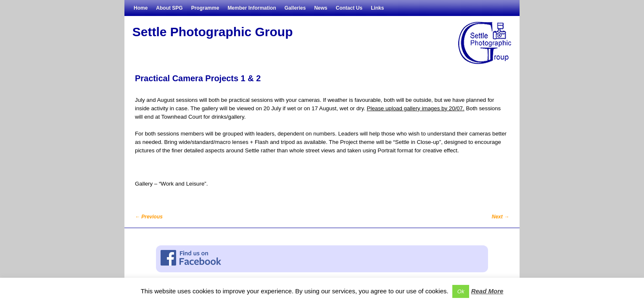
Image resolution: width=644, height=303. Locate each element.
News (321, 8)
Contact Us (349, 8)
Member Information (252, 8)
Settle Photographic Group (213, 32)
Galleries (295, 8)
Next (500, 217)
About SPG (169, 8)
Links (377, 8)
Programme (205, 8)
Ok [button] (461, 291)
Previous (149, 217)
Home (141, 8)
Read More (487, 291)
